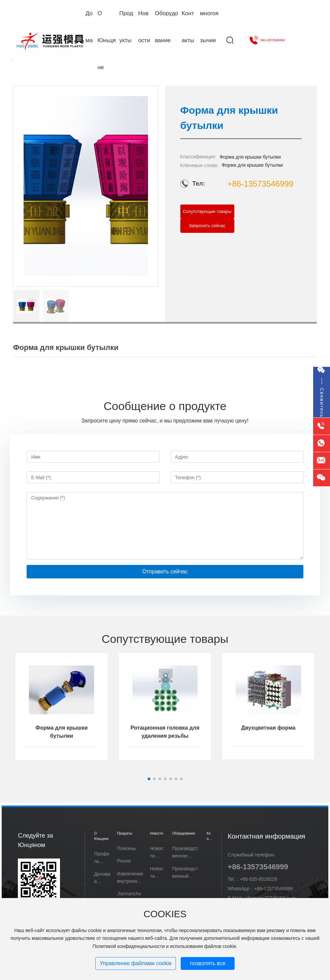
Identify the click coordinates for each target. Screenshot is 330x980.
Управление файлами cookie (136, 963)
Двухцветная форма (268, 728)
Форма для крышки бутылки (250, 157)
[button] (149, 779)
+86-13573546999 (267, 40)
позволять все (208, 963)
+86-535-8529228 (258, 879)
